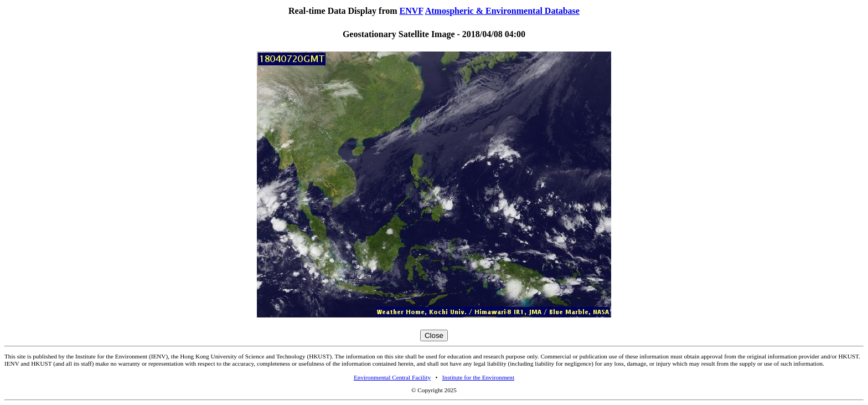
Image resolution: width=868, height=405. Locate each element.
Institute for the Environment (478, 377)
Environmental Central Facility (392, 377)
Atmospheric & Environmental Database (502, 11)
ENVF (412, 11)
